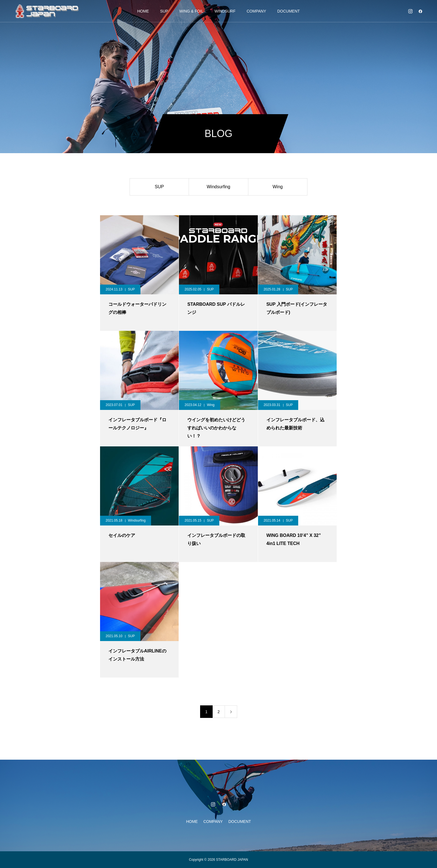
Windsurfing (219, 187)
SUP (164, 11)
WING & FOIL (191, 11)
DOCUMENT (289, 11)
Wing (278, 187)
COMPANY (256, 11)
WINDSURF (225, 11)
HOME (143, 11)
